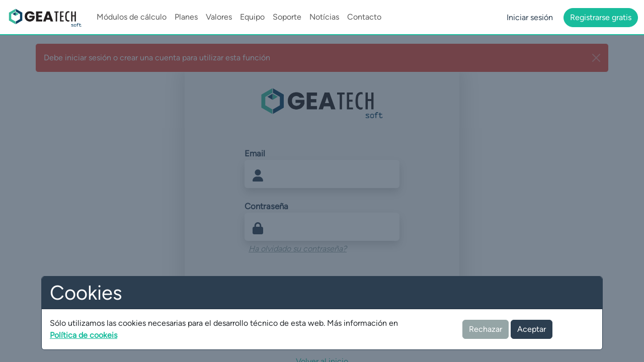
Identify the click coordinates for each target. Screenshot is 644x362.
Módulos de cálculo (132, 17)
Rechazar (486, 329)
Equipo (252, 17)
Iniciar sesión (530, 17)
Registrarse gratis (601, 17)
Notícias (324, 17)
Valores (219, 17)
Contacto (364, 17)
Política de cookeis (84, 335)
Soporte (287, 17)
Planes (186, 17)
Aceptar (532, 329)
